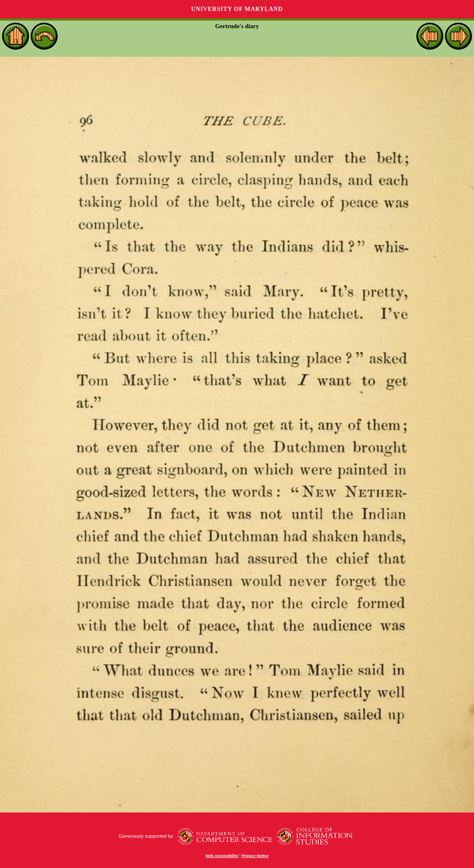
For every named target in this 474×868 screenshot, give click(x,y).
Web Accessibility (222, 856)
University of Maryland (237, 9)
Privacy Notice (255, 856)
